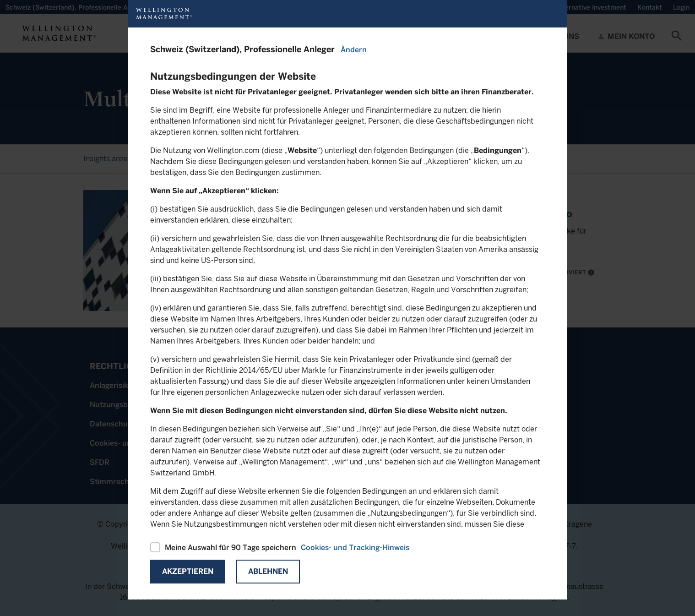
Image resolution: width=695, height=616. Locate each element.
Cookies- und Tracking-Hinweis (355, 548)
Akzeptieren (188, 571)
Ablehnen (268, 571)
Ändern (354, 50)
